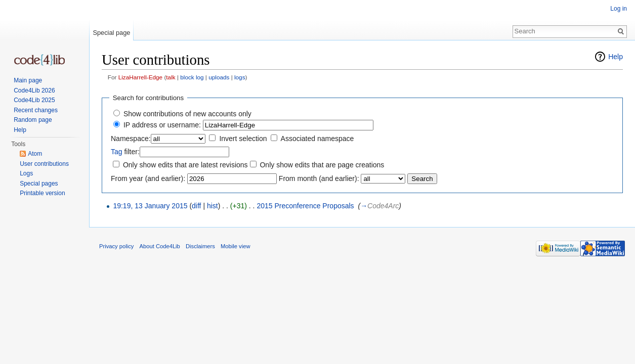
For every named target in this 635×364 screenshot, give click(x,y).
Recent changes (36, 110)
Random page (33, 120)
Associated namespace (317, 139)
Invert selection (243, 139)
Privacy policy (116, 246)
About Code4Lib (160, 246)
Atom (35, 154)
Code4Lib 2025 (34, 100)
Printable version (42, 193)
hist (213, 206)
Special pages (39, 184)
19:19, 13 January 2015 (150, 206)
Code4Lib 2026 (34, 90)
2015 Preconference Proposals (305, 206)
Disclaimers (200, 246)
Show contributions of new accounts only (187, 114)
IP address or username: (162, 125)
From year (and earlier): (148, 178)
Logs (26, 173)
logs (240, 77)
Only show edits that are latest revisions (185, 165)
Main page (28, 80)
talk (171, 77)
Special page (111, 33)
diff (196, 206)
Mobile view (235, 246)
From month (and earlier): (319, 178)
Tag (117, 152)
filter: (125, 152)
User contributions (44, 164)
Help (616, 57)
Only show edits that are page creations (322, 165)
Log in (619, 9)
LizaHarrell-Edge (141, 77)
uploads (219, 77)
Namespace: (131, 139)
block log (192, 77)
